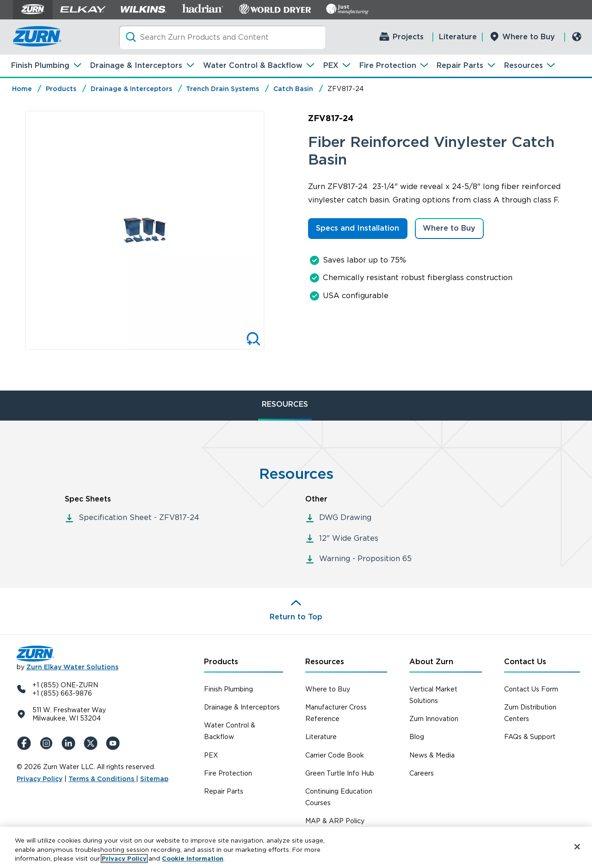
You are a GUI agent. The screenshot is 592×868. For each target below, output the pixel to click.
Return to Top (296, 617)
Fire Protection (388, 65)
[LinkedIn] (70, 743)
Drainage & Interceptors (136, 65)
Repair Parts (460, 65)
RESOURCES (285, 404)
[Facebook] (26, 743)
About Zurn (431, 662)
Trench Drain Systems (222, 89)
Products (61, 89)
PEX (331, 65)
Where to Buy (529, 37)
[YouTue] (115, 743)
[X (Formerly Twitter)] (92, 743)
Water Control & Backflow (253, 65)
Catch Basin (293, 89)
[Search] (222, 37)
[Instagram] (48, 743)
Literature (458, 37)
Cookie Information (193, 859)
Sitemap (154, 779)
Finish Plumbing (40, 65)
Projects (408, 37)
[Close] (577, 847)
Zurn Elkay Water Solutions (72, 667)
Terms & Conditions (102, 779)
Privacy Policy (40, 779)
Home (22, 89)
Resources (524, 65)
